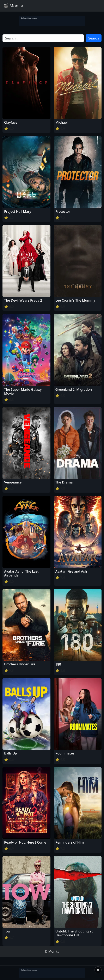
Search (94, 38)
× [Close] (98, 970)
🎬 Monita (13, 6)
